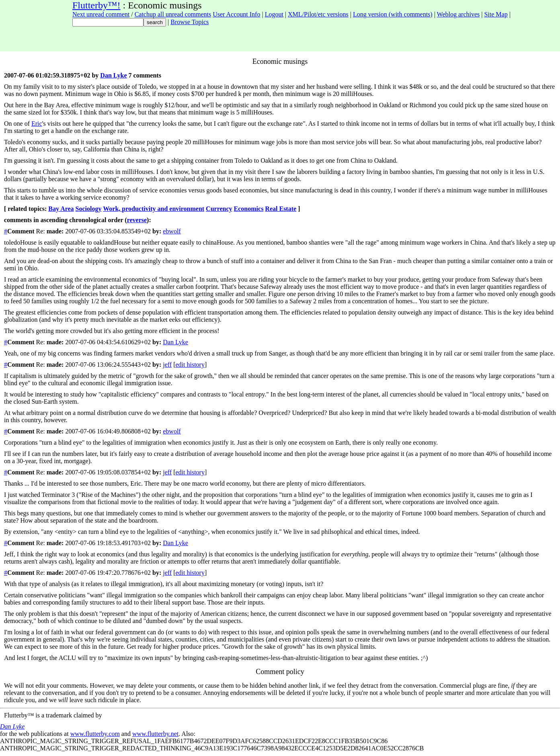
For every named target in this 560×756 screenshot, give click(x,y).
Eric (37, 124)
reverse (137, 220)
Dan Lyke (113, 75)
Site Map (496, 14)
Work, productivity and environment (154, 209)
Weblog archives (458, 14)
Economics (249, 209)
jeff (167, 365)
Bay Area (61, 209)
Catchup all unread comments (173, 14)
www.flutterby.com (95, 734)
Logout (274, 14)
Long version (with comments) (393, 14)
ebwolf (172, 231)
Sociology (89, 209)
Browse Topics (190, 22)
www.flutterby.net (155, 734)
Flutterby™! (96, 5)
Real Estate (281, 209)
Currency (219, 209)
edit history (190, 365)
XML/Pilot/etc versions (318, 14)
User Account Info (236, 14)
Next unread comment (101, 14)
